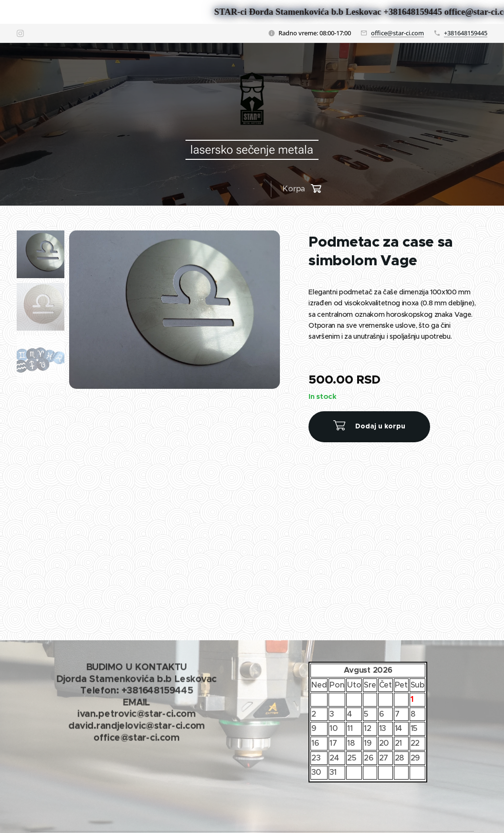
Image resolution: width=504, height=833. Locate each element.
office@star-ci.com (397, 33)
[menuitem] (181, 189)
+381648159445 (466, 33)
